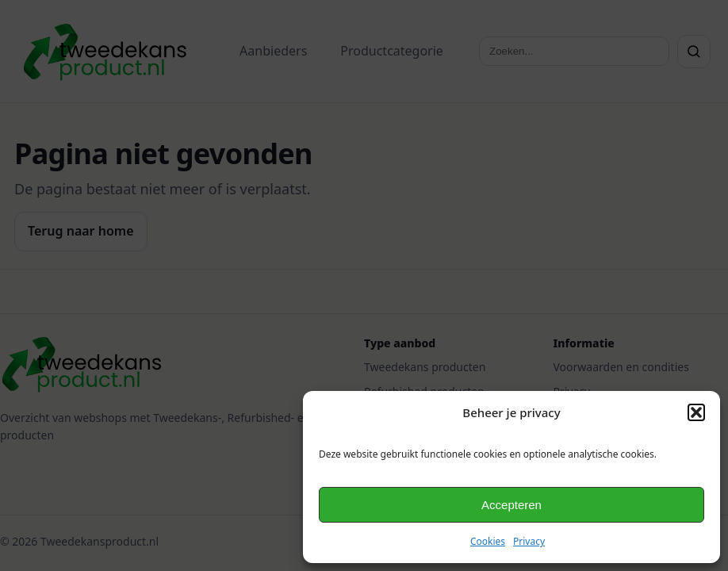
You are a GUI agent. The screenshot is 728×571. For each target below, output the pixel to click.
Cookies (488, 541)
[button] (696, 412)
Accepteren (512, 505)
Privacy (529, 541)
